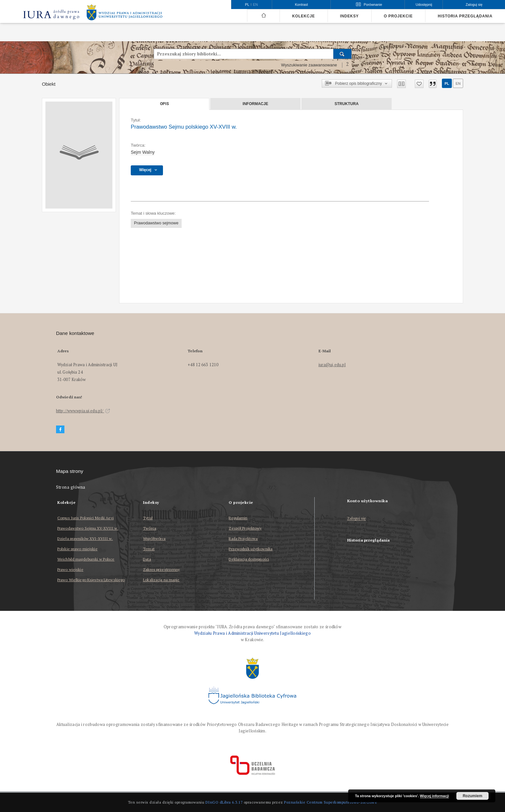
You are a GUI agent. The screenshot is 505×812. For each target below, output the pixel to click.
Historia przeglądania (465, 16)
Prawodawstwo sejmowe (156, 223)
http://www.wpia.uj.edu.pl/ (83, 411)
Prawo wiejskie (70, 569)
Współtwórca (154, 538)
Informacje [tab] (255, 104)
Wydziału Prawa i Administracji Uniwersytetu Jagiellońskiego (252, 633)
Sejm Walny (143, 152)
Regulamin (238, 518)
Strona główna (71, 487)
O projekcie (398, 16)
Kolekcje (304, 16)
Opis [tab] (164, 104)
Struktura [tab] (347, 104)
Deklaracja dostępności (249, 559)
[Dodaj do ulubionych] (419, 84)
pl (447, 83)
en (458, 83)
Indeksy (349, 16)
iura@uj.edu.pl (332, 365)
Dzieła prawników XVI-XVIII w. (85, 538)
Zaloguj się (357, 519)
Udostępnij (424, 5)
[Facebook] (60, 430)
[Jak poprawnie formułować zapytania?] (348, 65)
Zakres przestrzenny (161, 569)
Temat (149, 549)
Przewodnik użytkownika (251, 549)
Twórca (150, 528)
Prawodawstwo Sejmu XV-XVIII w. (88, 528)
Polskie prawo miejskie (77, 549)
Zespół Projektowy (245, 528)
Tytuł (148, 518)
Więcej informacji (434, 796)
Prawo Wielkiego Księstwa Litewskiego (91, 580)
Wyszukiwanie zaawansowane (309, 65)
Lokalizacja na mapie (161, 580)
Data (147, 559)
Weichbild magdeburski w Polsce (86, 559)
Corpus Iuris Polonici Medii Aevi (86, 518)
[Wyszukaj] (343, 54)
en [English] (256, 5)
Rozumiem (473, 796)
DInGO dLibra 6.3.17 (224, 802)
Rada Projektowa (243, 538)
